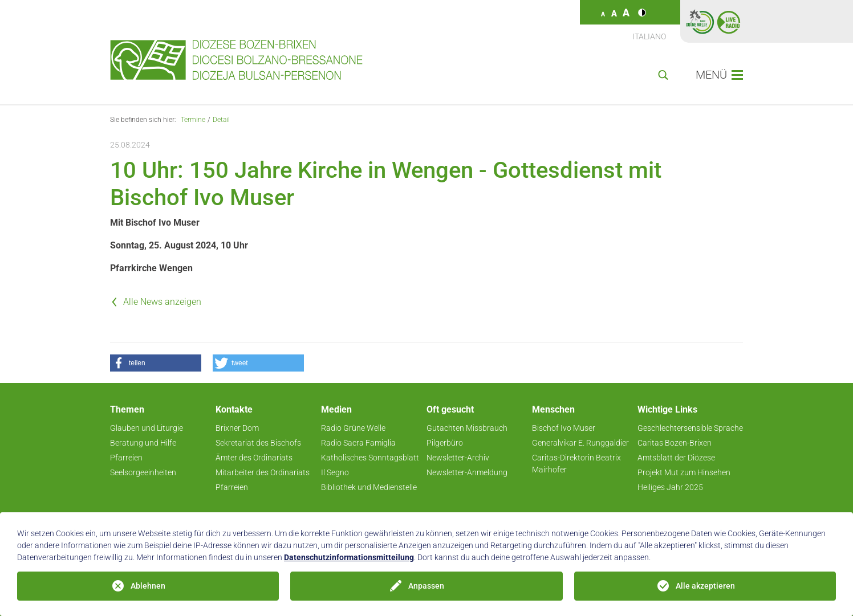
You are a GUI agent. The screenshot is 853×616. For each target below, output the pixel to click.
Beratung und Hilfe (143, 443)
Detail (221, 120)
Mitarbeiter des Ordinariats (263, 472)
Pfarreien (126, 458)
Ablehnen (148, 586)
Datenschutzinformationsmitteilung (349, 557)
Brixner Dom (237, 428)
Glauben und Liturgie (147, 428)
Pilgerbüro (445, 443)
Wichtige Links (667, 409)
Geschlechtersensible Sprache (690, 428)
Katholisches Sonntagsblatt (370, 458)
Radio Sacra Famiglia (358, 443)
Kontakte (234, 409)
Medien (336, 409)
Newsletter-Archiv (458, 458)
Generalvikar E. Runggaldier (580, 443)
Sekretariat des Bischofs (258, 443)
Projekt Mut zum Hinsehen (684, 472)
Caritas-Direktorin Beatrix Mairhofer (576, 464)
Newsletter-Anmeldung (467, 472)
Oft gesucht (450, 409)
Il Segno (335, 472)
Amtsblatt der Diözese (676, 458)
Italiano (649, 36)
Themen (127, 409)
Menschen (553, 409)
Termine (193, 120)
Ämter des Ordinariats (254, 458)
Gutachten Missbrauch (467, 428)
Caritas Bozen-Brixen (675, 443)
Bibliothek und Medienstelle (369, 487)
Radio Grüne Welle (353, 428)
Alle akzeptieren (705, 586)
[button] (156, 363)
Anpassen (426, 586)
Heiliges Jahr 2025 (670, 487)
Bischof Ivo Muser (564, 428)
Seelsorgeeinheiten (143, 472)
